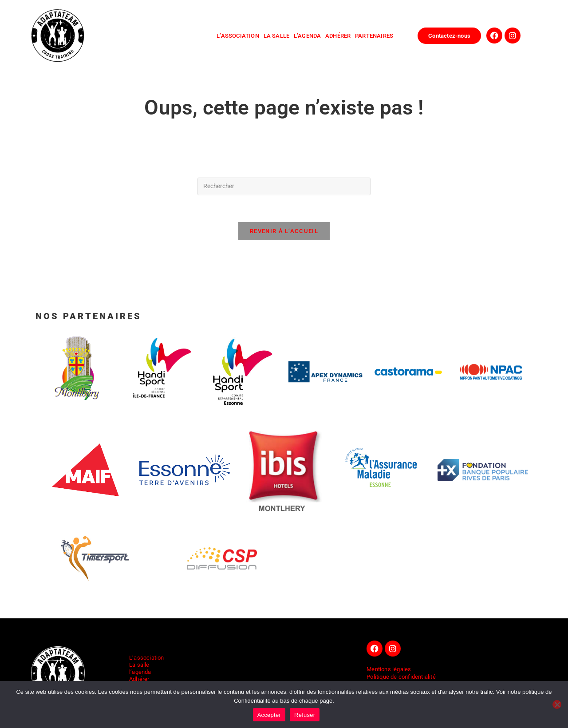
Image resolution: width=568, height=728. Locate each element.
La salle (139, 665)
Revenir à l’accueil (284, 231)
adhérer (340, 36)
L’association (147, 658)
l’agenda (310, 36)
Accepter (269, 715)
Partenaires (374, 36)
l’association (238, 36)
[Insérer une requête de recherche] (284, 186)
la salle (279, 36)
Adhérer (139, 679)
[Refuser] (557, 704)
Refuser (305, 715)
